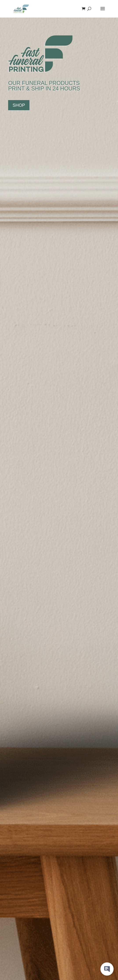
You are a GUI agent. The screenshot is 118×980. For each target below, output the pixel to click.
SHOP (19, 105)
